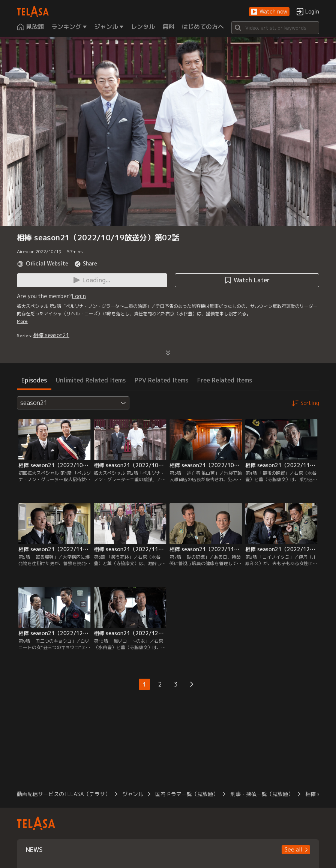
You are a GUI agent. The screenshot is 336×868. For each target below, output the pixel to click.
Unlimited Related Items (91, 380)
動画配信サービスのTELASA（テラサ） (64, 794)
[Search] (275, 28)
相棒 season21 (51, 335)
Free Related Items (225, 380)
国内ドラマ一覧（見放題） (187, 794)
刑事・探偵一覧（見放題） (262, 794)
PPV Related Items (161, 380)
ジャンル (133, 794)
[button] (269, 12)
